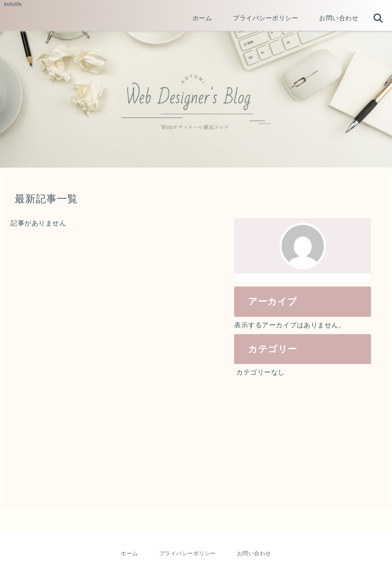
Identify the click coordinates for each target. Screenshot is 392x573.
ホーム (129, 553)
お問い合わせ (254, 553)
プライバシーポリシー (188, 553)
